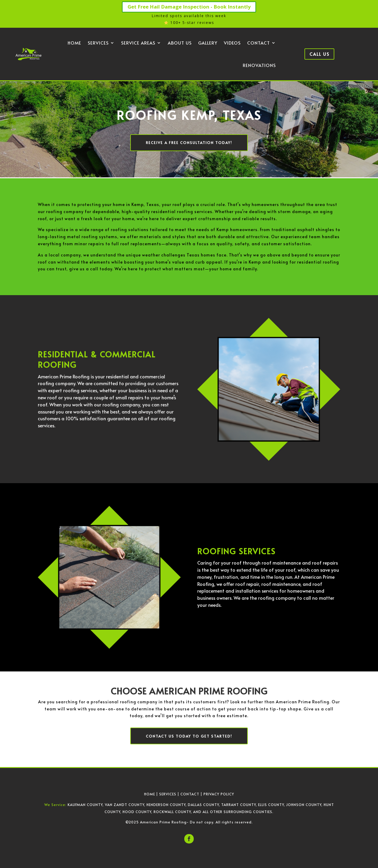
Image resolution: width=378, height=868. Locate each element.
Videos (232, 43)
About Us (180, 43)
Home (74, 43)
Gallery (208, 43)
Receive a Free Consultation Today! (189, 143)
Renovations (259, 66)
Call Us (319, 54)
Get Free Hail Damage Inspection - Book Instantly (189, 7)
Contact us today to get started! (189, 736)
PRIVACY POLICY (219, 793)
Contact (259, 43)
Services (98, 43)
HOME (150, 793)
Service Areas (138, 43)
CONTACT (190, 793)
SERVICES (168, 793)
